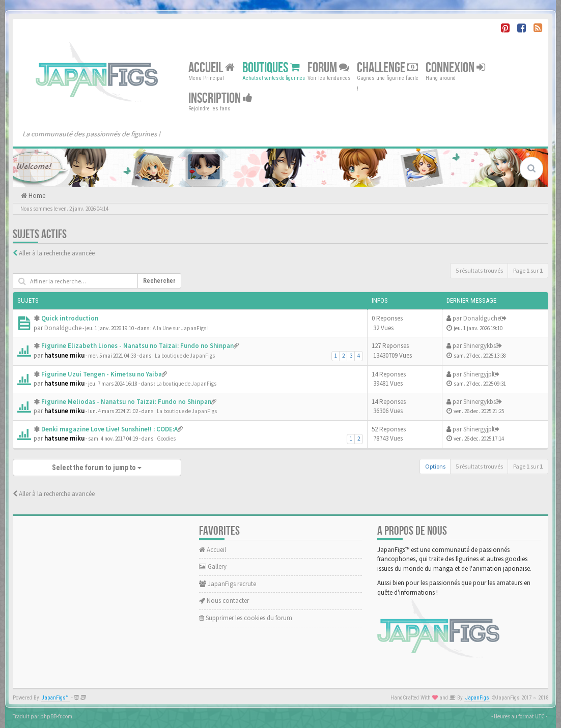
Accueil (212, 68)
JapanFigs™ (55, 698)
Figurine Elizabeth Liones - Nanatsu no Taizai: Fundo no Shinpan (137, 346)
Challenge (387, 68)
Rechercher (159, 281)
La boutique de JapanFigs (185, 356)
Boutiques (271, 68)
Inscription (220, 98)
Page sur (528, 270)
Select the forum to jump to (97, 468)
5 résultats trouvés (479, 270)
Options (435, 466)
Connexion (455, 68)
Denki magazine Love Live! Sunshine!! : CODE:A (109, 429)
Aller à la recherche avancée (57, 253)
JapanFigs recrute (228, 584)
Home (36, 196)
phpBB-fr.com (56, 716)
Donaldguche (63, 328)
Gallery (213, 566)
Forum (328, 68)
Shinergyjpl (478, 374)
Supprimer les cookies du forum (246, 618)
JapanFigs (477, 698)
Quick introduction (70, 318)
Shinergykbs (480, 346)
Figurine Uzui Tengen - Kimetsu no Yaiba (102, 374)
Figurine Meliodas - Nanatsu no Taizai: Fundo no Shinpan (126, 402)
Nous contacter (224, 601)
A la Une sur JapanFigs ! (181, 328)
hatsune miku (64, 355)
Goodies (166, 439)
